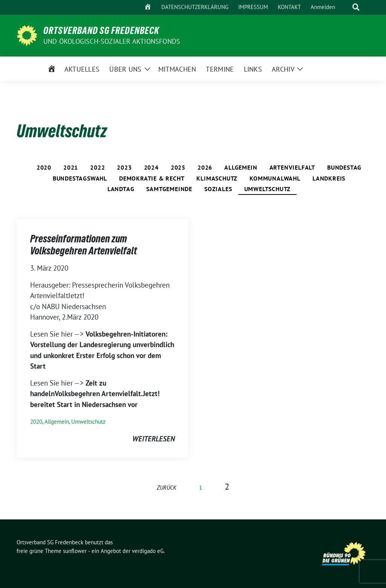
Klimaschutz (217, 178)
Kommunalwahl (275, 178)
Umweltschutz (268, 189)
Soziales (218, 189)
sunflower (75, 551)
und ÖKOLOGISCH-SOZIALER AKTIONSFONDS (112, 41)
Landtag (121, 189)
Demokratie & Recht (152, 178)
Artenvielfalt (292, 167)
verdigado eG (148, 551)
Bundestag (344, 167)
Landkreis (329, 178)
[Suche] (345, 7)
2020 (44, 167)
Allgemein (241, 167)
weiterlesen (154, 439)
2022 (97, 167)
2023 (124, 167)
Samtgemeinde (169, 189)
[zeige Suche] (356, 7)
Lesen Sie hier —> (58, 334)
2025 (178, 167)
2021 (71, 167)
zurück (167, 488)
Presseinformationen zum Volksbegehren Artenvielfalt (83, 245)
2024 (151, 167)
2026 (205, 167)
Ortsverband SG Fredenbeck (101, 31)
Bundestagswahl (80, 178)
